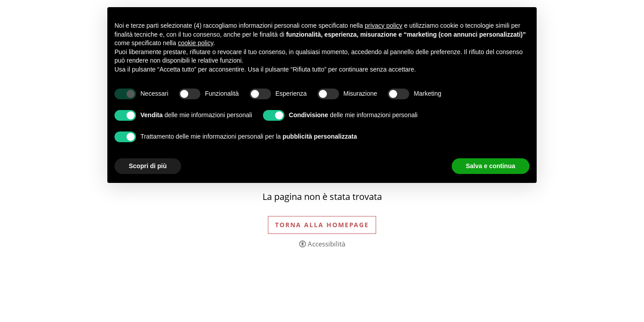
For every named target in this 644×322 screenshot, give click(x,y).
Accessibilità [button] (326, 244)
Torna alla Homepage (322, 225)
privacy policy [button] (384, 25)
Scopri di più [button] (148, 166)
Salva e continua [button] (491, 166)
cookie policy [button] (196, 43)
